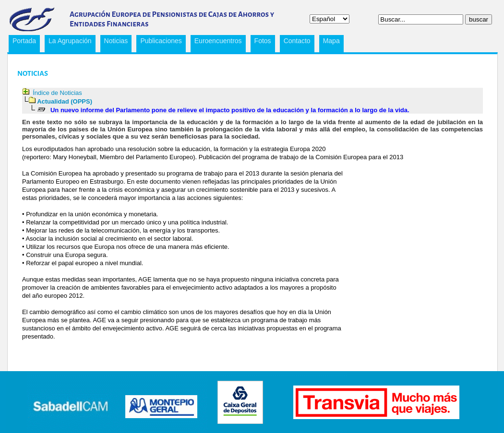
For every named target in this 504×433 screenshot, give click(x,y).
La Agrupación (68, 42)
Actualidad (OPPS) (65, 101)
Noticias (116, 41)
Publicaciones (159, 42)
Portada (24, 41)
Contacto (297, 41)
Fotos (263, 41)
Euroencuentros (216, 42)
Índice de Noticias (57, 93)
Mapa (331, 41)
